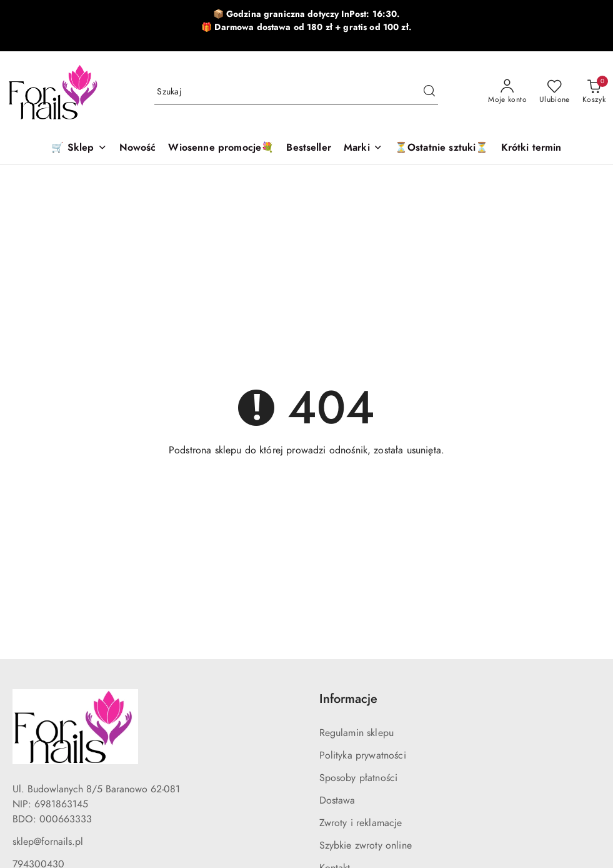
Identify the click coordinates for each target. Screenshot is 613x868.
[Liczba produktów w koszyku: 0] (594, 92)
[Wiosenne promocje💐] (221, 149)
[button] (363, 149)
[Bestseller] (309, 149)
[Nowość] (138, 149)
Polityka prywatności (363, 755)
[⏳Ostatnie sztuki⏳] (442, 149)
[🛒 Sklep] (79, 149)
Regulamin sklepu (357, 733)
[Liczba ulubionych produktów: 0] (555, 92)
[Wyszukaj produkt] (296, 92)
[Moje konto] (507, 92)
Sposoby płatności (359, 778)
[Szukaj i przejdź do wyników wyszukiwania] (429, 92)
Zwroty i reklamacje (361, 823)
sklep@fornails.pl (48, 842)
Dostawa (337, 800)
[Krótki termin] (531, 149)
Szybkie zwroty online (366, 845)
